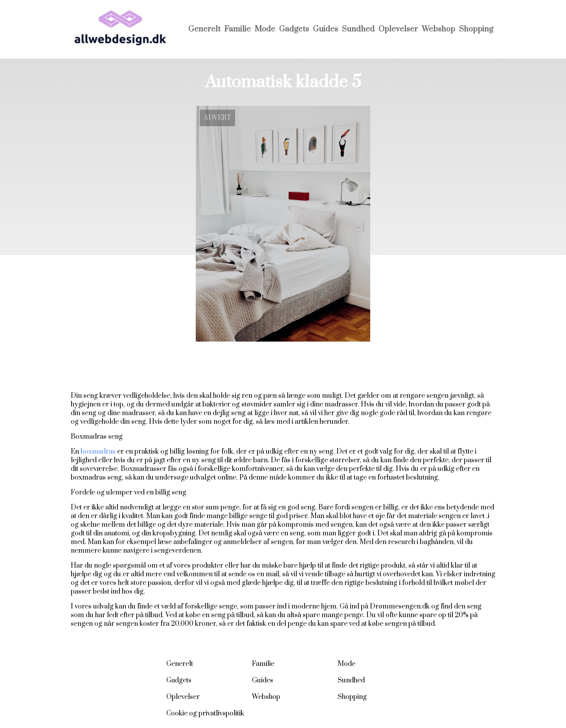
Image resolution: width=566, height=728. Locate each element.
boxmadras (98, 452)
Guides (325, 29)
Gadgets (294, 29)
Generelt (204, 29)
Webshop (438, 29)
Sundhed (358, 29)
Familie (238, 29)
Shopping (476, 29)
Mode (265, 29)
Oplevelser (398, 29)
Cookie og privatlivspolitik (205, 713)
